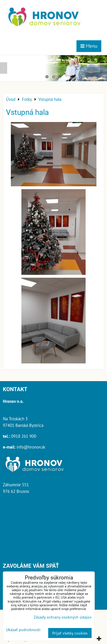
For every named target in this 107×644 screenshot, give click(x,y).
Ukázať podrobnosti (23, 630)
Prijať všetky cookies (70, 633)
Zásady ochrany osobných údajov (63, 617)
